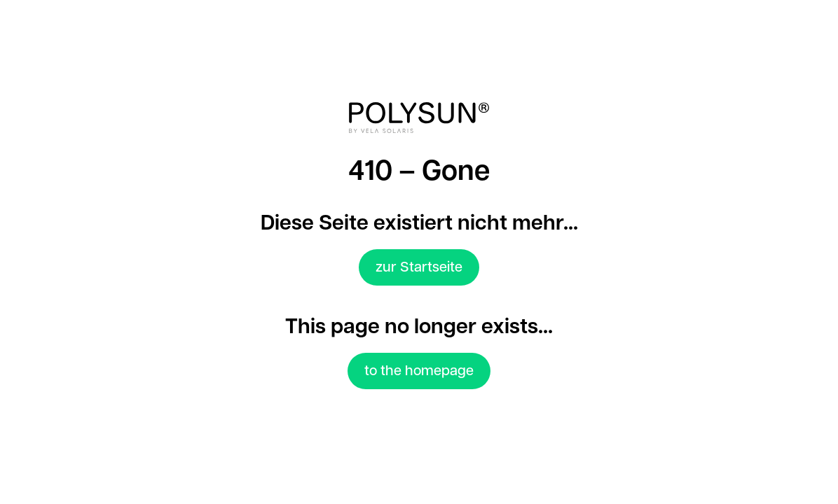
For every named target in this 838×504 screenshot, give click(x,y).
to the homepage (419, 371)
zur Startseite (419, 267)
